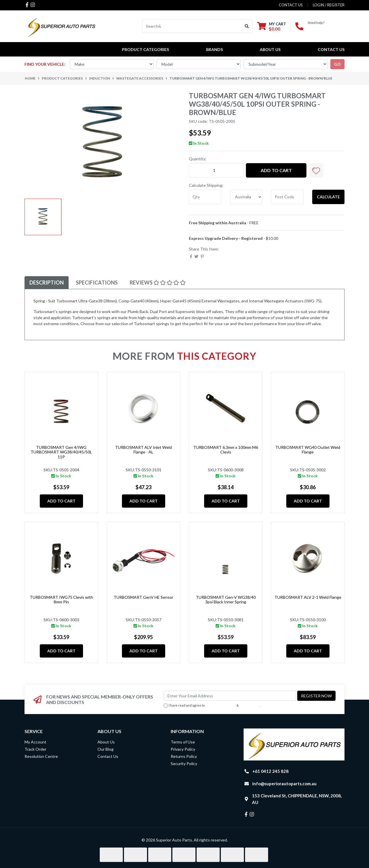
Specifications (97, 283)
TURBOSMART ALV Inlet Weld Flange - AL (143, 450)
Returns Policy (184, 756)
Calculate (328, 197)
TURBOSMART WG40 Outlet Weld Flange (308, 450)
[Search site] (247, 26)
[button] (316, 170)
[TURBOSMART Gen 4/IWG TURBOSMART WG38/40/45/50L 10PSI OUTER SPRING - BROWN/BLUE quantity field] (216, 170)
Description (47, 283)
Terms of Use (183, 742)
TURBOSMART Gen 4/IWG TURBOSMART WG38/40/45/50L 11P (61, 452)
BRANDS (214, 49)
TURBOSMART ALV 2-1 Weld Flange (308, 597)
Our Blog (106, 749)
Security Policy (184, 763)
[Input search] (192, 26)
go (337, 64)
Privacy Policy (250, 705)
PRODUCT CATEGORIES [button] (145, 49)
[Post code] (287, 197)
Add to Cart (276, 170)
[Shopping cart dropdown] (272, 26)
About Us (270, 49)
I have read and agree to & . (212, 706)
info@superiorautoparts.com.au (284, 784)
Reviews (158, 283)
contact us (291, 5)
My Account (35, 742)
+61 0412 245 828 (326, 28)
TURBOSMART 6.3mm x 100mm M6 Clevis (226, 450)
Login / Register (329, 5)
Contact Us (331, 49)
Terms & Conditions (221, 705)
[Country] (246, 197)
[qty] (205, 197)
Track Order (35, 749)
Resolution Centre (41, 756)
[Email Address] (230, 696)
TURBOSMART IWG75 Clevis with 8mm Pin (61, 600)
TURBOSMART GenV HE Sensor (143, 597)
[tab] (47, 283)
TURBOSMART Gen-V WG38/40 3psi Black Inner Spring (226, 600)
